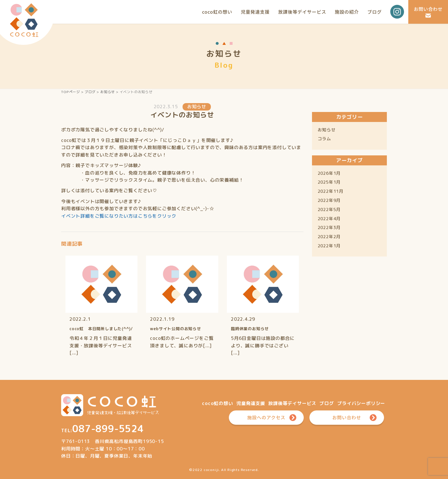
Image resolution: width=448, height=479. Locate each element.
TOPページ (71, 92)
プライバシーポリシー (361, 403)
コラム (324, 139)
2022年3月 (329, 228)
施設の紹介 (347, 12)
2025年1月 (329, 182)
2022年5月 (329, 210)
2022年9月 (329, 200)
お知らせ (108, 92)
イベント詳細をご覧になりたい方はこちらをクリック (119, 216)
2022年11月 (331, 191)
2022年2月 (329, 237)
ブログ (375, 12)
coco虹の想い (217, 12)
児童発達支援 (255, 12)
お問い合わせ (428, 9)
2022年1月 (329, 246)
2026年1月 (329, 173)
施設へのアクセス (267, 417)
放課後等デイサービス (302, 12)
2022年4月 (329, 219)
